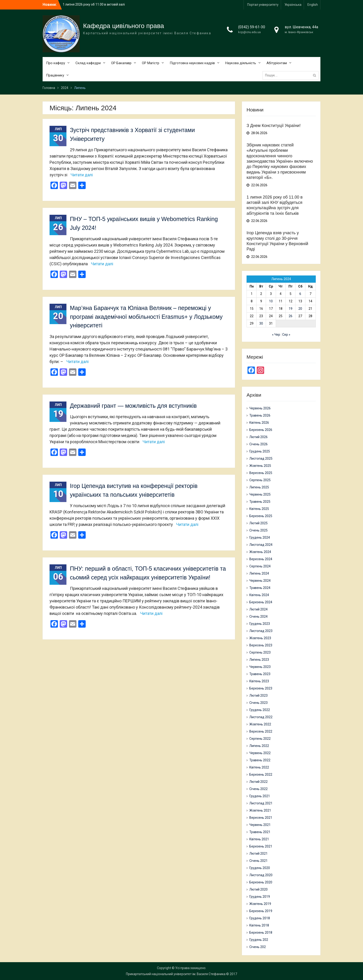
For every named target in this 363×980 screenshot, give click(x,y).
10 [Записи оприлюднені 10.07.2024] (271, 301)
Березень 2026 (261, 430)
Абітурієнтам (277, 63)
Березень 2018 (261, 933)
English (313, 5)
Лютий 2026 (258, 437)
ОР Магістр (151, 63)
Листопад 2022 (261, 717)
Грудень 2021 (260, 796)
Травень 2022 (260, 760)
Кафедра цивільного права (124, 26)
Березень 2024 (261, 602)
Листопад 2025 (261, 458)
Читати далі (82, 175)
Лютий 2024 (258, 609)
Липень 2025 (259, 487)
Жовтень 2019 (260, 904)
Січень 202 (258, 947)
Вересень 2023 (261, 645)
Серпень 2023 (260, 652)
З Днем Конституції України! (274, 126)
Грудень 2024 (260, 537)
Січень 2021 (258, 861)
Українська (293, 5)
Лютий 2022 (258, 782)
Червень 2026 (260, 408)
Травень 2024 (260, 588)
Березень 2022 (261, 775)
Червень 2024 (260, 581)
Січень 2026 (258, 444)
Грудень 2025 (260, 451)
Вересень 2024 (261, 559)
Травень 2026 (260, 415)
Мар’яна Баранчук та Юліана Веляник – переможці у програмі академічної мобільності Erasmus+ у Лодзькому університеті (146, 317)
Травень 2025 (260, 502)
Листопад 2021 (261, 803)
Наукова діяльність (241, 63)
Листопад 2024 (261, 545)
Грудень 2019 (260, 897)
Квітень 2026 (259, 423)
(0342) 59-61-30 (252, 27)
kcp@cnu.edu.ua (249, 32)
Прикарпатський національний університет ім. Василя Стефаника (176, 974)
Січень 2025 (258, 530)
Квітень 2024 (259, 595)
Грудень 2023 (260, 624)
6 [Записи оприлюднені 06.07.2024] (300, 294)
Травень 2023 (260, 674)
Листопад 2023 (261, 631)
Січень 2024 (258, 616)
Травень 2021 (260, 832)
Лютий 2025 (258, 523)
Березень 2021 (261, 846)
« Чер (276, 335)
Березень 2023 (261, 688)
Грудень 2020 (260, 868)
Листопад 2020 (261, 875)
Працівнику (55, 75)
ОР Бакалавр (121, 63)
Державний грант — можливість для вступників (133, 406)
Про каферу (56, 63)
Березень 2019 (261, 911)
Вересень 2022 (261, 731)
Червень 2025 (260, 494)
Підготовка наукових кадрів (192, 63)
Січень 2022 (258, 789)
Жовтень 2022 (260, 724)
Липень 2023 (259, 660)
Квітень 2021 (259, 839)
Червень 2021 (260, 825)
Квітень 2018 (259, 925)
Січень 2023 (258, 703)
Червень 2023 (260, 667)
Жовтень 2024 (260, 552)
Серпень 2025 (260, 480)
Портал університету (263, 5)
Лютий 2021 (258, 854)
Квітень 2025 (259, 509)
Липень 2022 (259, 746)
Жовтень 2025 (260, 466)
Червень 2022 (260, 753)
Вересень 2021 (261, 818)
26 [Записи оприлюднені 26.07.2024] (291, 316)
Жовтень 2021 (260, 810)
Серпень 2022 (260, 739)
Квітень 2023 (259, 681)
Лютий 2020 (258, 889)
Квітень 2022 (259, 767)
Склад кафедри (88, 63)
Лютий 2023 (258, 695)
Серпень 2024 (260, 566)
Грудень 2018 (260, 918)
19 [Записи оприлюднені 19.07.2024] (291, 309)
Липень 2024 (259, 573)
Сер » (286, 335)
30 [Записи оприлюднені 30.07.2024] (261, 323)
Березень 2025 (261, 516)
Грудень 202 (259, 940)
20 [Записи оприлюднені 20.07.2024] (300, 309)
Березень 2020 (261, 882)
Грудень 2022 (260, 710)
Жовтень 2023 (260, 638)
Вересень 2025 (261, 473)
